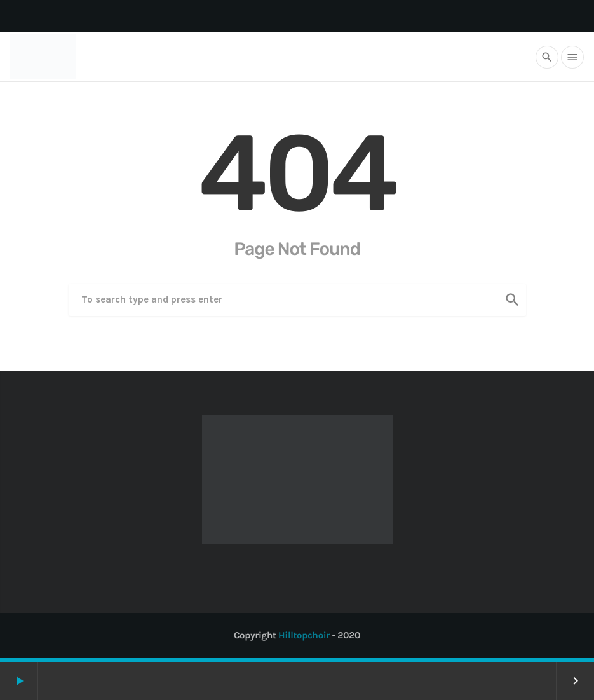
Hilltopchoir (304, 635)
